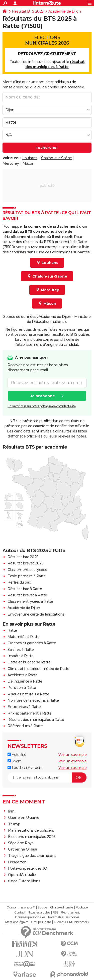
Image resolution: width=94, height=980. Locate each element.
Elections (47, 40)
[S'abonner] (47, 778)
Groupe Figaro (41, 922)
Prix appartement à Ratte (29, 713)
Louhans (30, 158)
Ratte (12, 630)
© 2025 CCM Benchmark (71, 922)
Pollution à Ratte (22, 688)
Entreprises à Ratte (24, 707)
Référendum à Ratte (25, 726)
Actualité (17, 755)
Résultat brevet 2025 (25, 563)
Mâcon (28, 163)
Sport (14, 761)
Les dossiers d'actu (25, 768)
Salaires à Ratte (21, 650)
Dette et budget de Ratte (29, 662)
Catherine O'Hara (23, 849)
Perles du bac (19, 582)
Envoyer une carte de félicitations (36, 614)
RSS (55, 913)
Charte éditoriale (62, 907)
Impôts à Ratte (20, 656)
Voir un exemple (73, 755)
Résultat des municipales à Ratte (36, 720)
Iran (11, 811)
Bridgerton (17, 862)
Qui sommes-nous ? (21, 907)
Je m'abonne (43, 396)
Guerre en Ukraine (24, 818)
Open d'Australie (22, 875)
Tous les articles (39, 913)
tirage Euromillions (24, 881)
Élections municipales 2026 (32, 837)
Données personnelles (30, 917)
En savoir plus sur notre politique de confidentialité (42, 406)
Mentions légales (17, 922)
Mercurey (11, 163)
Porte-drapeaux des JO (28, 868)
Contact (20, 913)
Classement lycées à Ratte (30, 601)
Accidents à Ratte (23, 675)
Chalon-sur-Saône (57, 158)
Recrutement (70, 913)
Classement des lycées (27, 570)
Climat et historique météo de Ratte (38, 669)
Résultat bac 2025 (23, 557)
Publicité (82, 907)
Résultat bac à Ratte (25, 589)
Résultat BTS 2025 (28, 11)
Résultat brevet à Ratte (27, 595)
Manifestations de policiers (31, 830)
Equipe (42, 907)
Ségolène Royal (21, 843)
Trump (14, 824)
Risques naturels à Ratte (28, 694)
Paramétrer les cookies (64, 917)
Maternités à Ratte (23, 637)
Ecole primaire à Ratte (27, 576)
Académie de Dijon (65, 11)
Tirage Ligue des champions (32, 856)
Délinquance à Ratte (25, 681)
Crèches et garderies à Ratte (32, 643)
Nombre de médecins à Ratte (33, 700)
